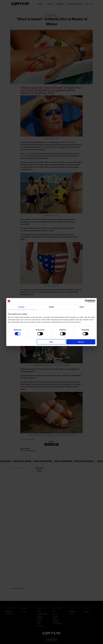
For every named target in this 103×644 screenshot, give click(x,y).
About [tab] (82, 307)
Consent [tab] (21, 307)
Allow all (81, 342)
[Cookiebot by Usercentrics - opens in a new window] (86, 301)
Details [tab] (51, 307)
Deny (51, 342)
